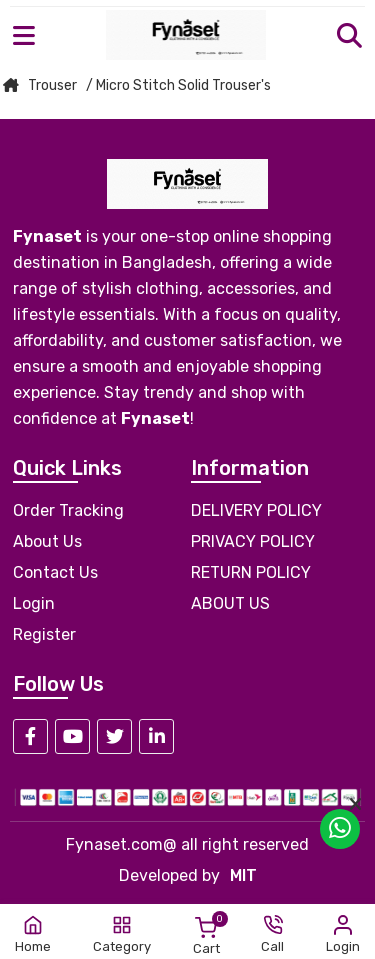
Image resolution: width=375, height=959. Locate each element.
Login (34, 603)
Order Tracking (68, 510)
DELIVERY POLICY (256, 510)
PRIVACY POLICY (253, 541)
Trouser (52, 86)
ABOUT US (230, 603)
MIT (243, 875)
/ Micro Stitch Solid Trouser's (178, 86)
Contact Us (55, 572)
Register (44, 634)
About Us (47, 541)
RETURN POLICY (251, 572)
